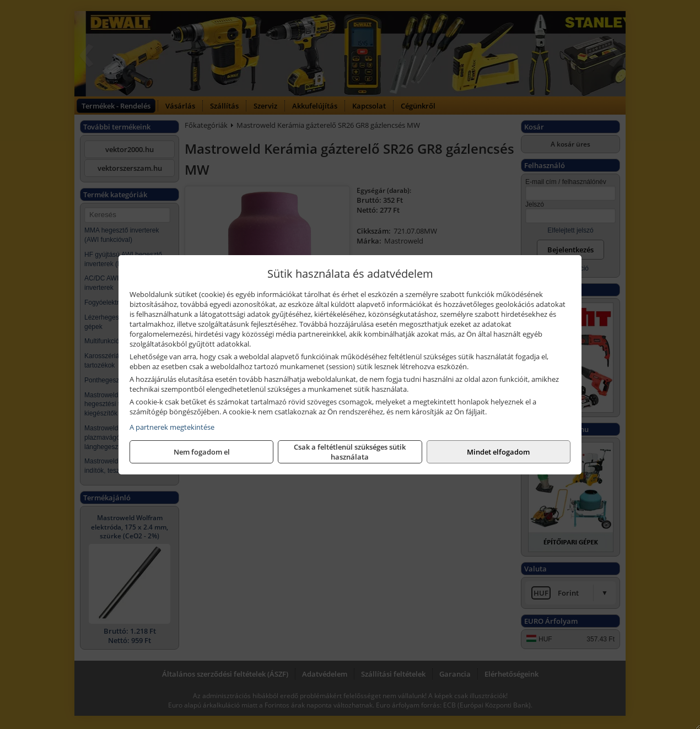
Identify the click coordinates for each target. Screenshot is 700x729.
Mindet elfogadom (498, 452)
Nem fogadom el (202, 452)
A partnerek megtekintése (172, 427)
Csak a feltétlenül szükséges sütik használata (350, 452)
